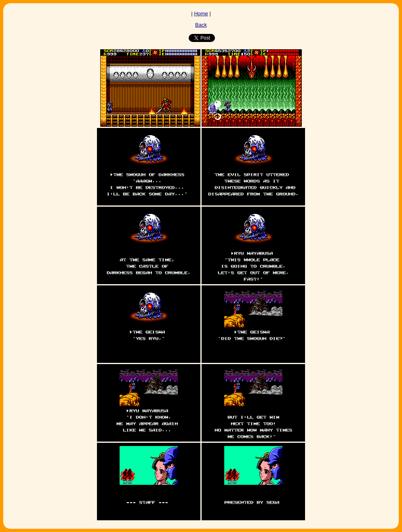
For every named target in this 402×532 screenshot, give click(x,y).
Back (201, 25)
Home (201, 14)
